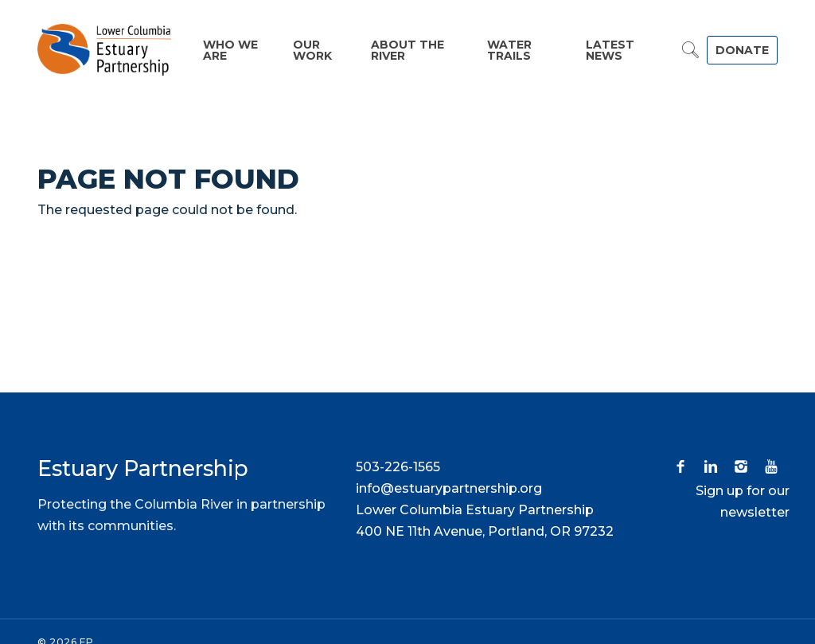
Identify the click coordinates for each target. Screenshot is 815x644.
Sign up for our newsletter (743, 502)
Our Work (312, 50)
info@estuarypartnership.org (449, 488)
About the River (407, 50)
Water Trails (509, 50)
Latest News (610, 50)
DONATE (742, 50)
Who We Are (230, 50)
